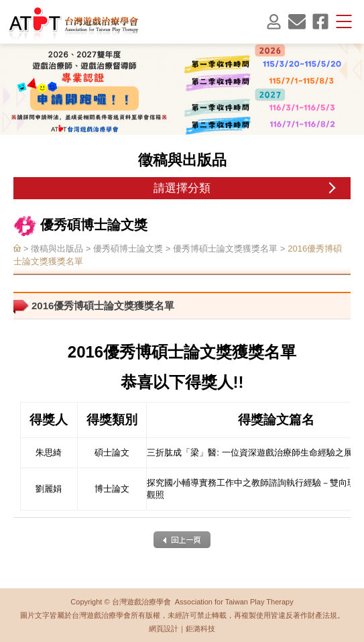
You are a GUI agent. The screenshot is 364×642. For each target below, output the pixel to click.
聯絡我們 (297, 21)
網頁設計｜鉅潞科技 (182, 629)
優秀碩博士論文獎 (128, 249)
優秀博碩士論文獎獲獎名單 (225, 249)
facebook (320, 21)
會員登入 (274, 21)
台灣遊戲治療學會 (74, 23)
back (182, 540)
